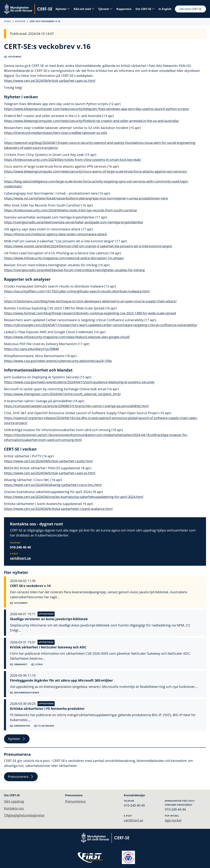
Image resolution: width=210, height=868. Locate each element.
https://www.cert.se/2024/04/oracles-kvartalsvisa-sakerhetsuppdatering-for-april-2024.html (74, 497)
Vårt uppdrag (14, 801)
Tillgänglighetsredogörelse (24, 815)
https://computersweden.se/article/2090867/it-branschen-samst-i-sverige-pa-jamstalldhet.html (76, 406)
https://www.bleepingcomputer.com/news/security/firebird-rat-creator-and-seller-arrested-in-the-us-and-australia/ (91, 121)
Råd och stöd (84, 9)
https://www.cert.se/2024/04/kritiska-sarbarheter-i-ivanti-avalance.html (58, 509)
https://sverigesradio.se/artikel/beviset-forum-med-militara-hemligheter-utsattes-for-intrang (74, 270)
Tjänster (105, 9)
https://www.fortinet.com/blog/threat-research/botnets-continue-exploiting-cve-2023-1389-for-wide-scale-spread (90, 313)
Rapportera (124, 9)
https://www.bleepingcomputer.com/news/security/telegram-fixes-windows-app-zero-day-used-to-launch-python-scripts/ (97, 109)
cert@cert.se (20, 559)
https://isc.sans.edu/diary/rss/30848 (31, 349)
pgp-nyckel (173, 820)
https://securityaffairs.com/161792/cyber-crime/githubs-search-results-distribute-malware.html (77, 291)
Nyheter (63, 9)
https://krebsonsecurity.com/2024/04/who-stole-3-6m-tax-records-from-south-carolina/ (71, 210)
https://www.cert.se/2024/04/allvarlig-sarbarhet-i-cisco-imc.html (53, 485)
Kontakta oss (14, 808)
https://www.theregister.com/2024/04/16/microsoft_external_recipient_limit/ (62, 394)
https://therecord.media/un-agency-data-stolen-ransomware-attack (55, 234)
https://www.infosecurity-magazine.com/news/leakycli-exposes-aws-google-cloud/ (67, 337)
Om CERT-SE (145, 9)
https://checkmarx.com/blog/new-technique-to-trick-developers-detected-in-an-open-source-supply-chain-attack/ (90, 301)
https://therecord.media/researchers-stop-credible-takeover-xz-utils (56, 133)
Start (7, 21)
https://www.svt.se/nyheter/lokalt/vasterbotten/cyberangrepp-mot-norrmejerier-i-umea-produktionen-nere (86, 198)
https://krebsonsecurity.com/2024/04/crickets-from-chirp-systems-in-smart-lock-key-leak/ (73, 160)
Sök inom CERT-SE (190, 9)
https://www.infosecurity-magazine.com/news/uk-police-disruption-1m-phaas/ (64, 258)
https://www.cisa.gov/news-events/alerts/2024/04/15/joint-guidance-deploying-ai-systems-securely (79, 382)
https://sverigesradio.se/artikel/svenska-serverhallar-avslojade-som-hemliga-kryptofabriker (74, 222)
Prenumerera (21, 777)
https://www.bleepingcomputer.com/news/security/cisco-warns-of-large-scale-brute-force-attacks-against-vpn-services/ (96, 172)
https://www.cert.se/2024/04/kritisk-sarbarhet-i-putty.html (48, 461)
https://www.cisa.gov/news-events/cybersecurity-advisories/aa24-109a (58, 361)
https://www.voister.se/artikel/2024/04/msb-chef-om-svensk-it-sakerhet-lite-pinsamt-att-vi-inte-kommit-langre (88, 246)
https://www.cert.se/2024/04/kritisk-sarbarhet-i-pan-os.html (50, 81)
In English (165, 9)
